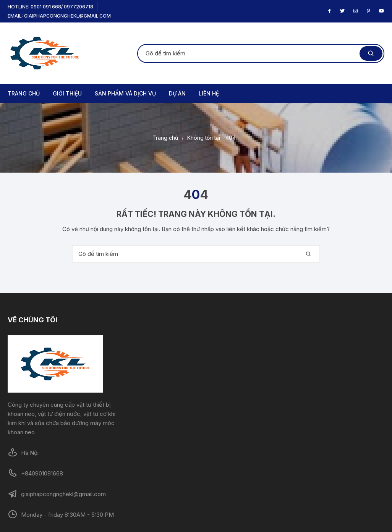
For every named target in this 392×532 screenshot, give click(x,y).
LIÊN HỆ (209, 93)
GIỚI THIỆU (67, 93)
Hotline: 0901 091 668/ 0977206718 (50, 7)
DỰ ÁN (177, 93)
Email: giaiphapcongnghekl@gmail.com (59, 16)
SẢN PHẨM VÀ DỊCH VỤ (125, 93)
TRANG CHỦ (24, 93)
